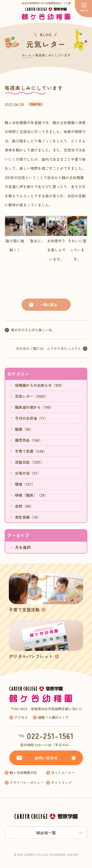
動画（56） (24, 429)
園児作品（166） (29, 440)
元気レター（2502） (32, 396)
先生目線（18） (28, 517)
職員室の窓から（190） (34, 407)
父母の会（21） (28, 473)
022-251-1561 (50, 736)
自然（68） (24, 506)
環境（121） (25, 484)
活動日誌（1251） (30, 462)
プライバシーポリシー (27, 782)
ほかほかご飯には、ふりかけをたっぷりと (49, 348)
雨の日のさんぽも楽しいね (31, 330)
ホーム (27, 55)
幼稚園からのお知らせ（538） (40, 385)
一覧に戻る (49, 305)
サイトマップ (61, 782)
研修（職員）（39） (32, 495)
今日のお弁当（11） (31, 418)
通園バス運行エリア (53, 717)
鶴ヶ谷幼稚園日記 (23, 772)
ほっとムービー (63, 772)
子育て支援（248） (31, 451)
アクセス (21, 717)
